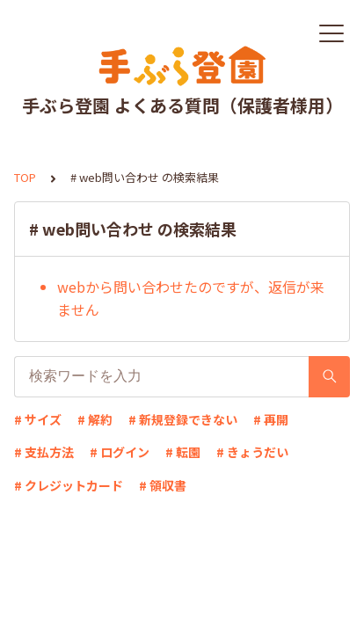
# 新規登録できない (183, 419)
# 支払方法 (44, 452)
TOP (25, 177)
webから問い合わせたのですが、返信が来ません (191, 298)
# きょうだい (252, 452)
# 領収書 (163, 485)
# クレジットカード (69, 485)
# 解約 (95, 419)
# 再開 (271, 419)
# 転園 (183, 452)
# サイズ (38, 419)
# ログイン (120, 452)
